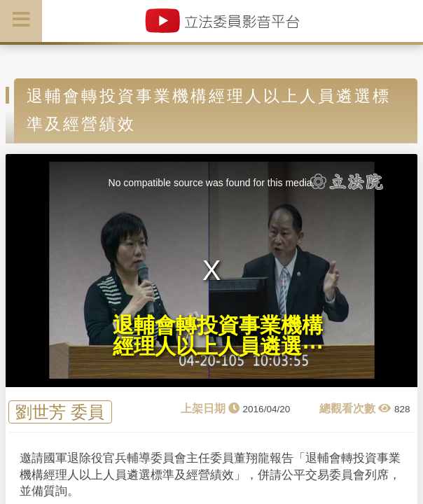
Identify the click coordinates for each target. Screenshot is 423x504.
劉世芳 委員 (60, 412)
